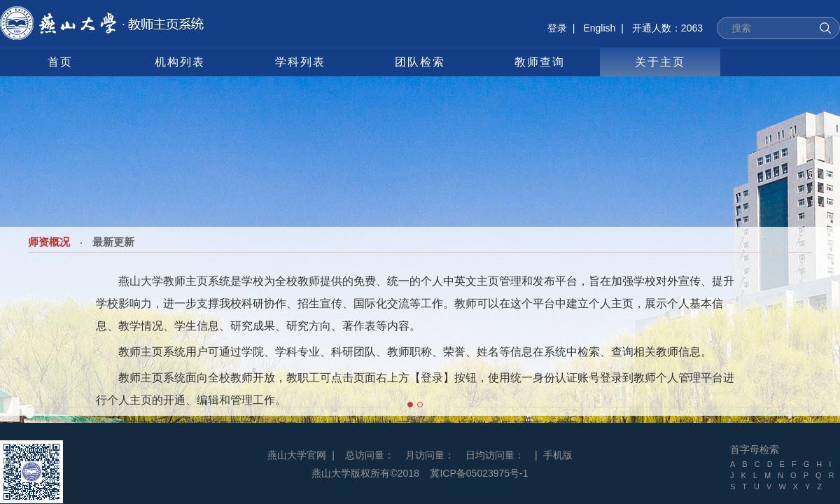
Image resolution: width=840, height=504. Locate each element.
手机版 (558, 455)
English (599, 28)
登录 (557, 28)
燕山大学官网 (297, 455)
